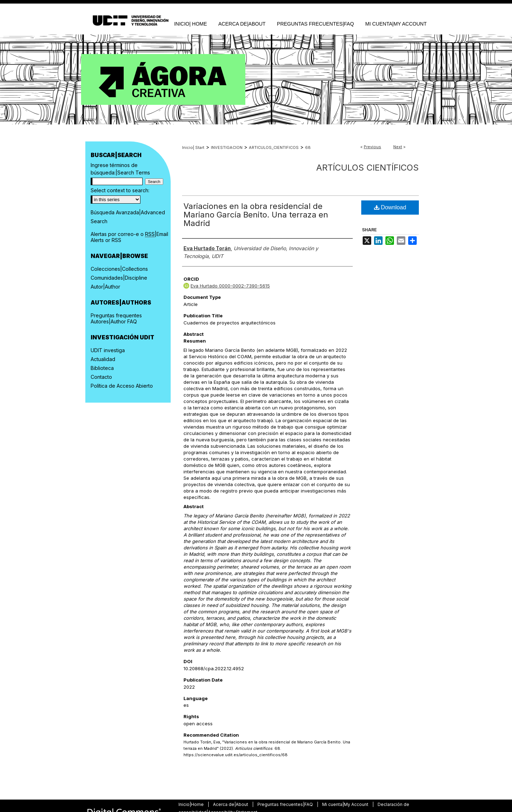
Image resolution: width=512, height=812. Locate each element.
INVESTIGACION (227, 147)
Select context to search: (120, 190)
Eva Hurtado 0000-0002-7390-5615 (230, 286)
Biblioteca (102, 368)
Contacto (101, 377)
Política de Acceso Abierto (122, 386)
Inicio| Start (193, 147)
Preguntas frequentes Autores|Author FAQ (116, 318)
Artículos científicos (367, 168)
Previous (372, 147)
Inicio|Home (192, 804)
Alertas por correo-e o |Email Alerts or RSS (129, 237)
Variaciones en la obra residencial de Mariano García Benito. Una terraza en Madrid (256, 215)
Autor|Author (105, 287)
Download (390, 207)
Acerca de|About (231, 804)
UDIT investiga (108, 350)
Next (398, 147)
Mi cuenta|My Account (346, 804)
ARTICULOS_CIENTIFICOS (274, 147)
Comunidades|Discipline (119, 278)
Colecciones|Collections (119, 269)
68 (308, 147)
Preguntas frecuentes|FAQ (286, 804)
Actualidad (103, 359)
